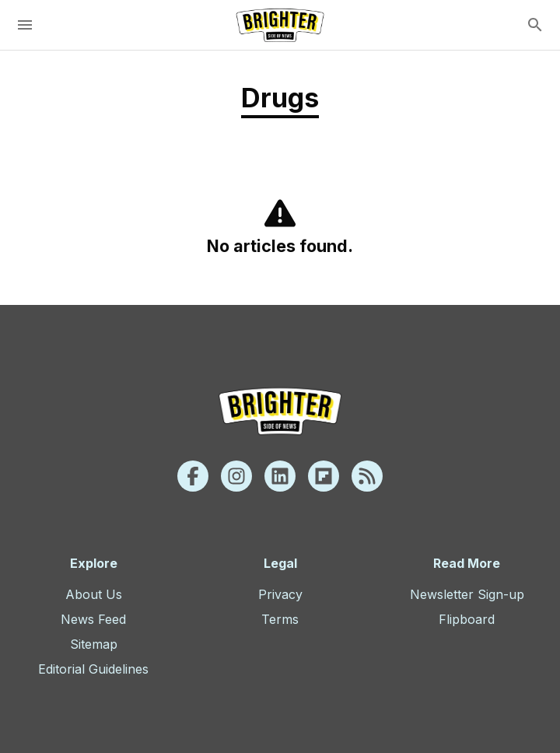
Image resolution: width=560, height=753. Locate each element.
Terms (280, 619)
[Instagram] (236, 476)
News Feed (93, 619)
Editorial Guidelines (93, 669)
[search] (535, 25)
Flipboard (467, 619)
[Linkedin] (280, 476)
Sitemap (94, 644)
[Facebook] (193, 476)
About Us (94, 594)
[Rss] (367, 476)
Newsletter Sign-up (467, 594)
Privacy (280, 594)
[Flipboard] (324, 476)
